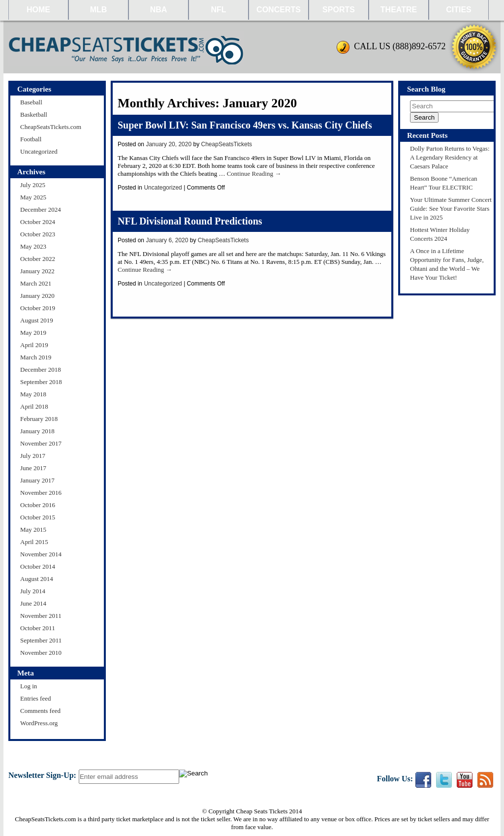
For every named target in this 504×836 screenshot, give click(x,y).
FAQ (306, 760)
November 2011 (41, 616)
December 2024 (41, 209)
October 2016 (38, 505)
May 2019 (33, 333)
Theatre (399, 10)
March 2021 (36, 283)
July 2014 (33, 591)
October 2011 (38, 628)
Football (31, 139)
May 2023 (33, 246)
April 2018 (34, 406)
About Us (277, 760)
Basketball (34, 114)
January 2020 (37, 296)
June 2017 (33, 468)
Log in (29, 686)
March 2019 (36, 357)
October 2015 (38, 517)
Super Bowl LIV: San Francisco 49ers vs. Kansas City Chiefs (245, 125)
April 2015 (34, 542)
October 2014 (38, 566)
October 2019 (38, 308)
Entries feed (35, 698)
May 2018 (33, 394)
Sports (339, 10)
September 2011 (41, 640)
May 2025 (33, 197)
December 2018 (41, 370)
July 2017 (33, 456)
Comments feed (40, 711)
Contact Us (207, 760)
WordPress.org (39, 723)
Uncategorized (39, 151)
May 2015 (33, 530)
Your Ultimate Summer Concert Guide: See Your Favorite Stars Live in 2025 (451, 209)
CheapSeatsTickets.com (51, 127)
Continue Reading (254, 174)
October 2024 (38, 222)
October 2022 (38, 259)
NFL (218, 10)
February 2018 (39, 419)
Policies (243, 760)
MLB (99, 10)
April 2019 (34, 345)
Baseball (31, 102)
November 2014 (41, 554)
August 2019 (37, 320)
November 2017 (41, 443)
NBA (159, 10)
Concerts (279, 10)
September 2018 (41, 382)
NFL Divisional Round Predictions (190, 221)
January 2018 (37, 431)
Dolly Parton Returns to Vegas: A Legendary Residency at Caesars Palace (450, 157)
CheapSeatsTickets (227, 144)
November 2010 (41, 653)
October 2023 (38, 234)
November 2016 (41, 493)
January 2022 (37, 271)
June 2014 (33, 603)
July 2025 (33, 185)
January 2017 (37, 480)
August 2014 (37, 579)
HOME (38, 10)
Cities (459, 10)
